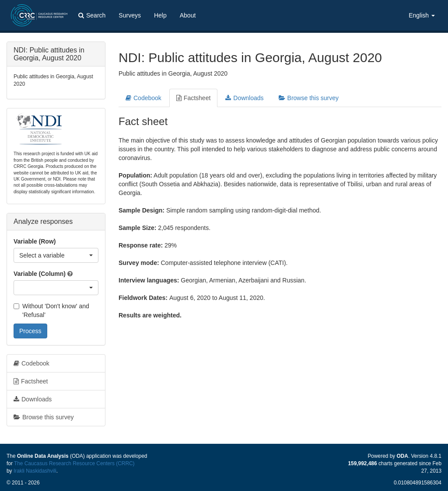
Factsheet (193, 98)
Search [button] (92, 15)
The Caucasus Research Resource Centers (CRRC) (74, 463)
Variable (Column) (40, 274)
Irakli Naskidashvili (35, 471)
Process (30, 331)
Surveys (130, 15)
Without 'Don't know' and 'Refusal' (51, 310)
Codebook (143, 98)
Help (160, 15)
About (188, 15)
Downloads (244, 98)
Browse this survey (309, 98)
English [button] (422, 15)
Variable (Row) (35, 241)
